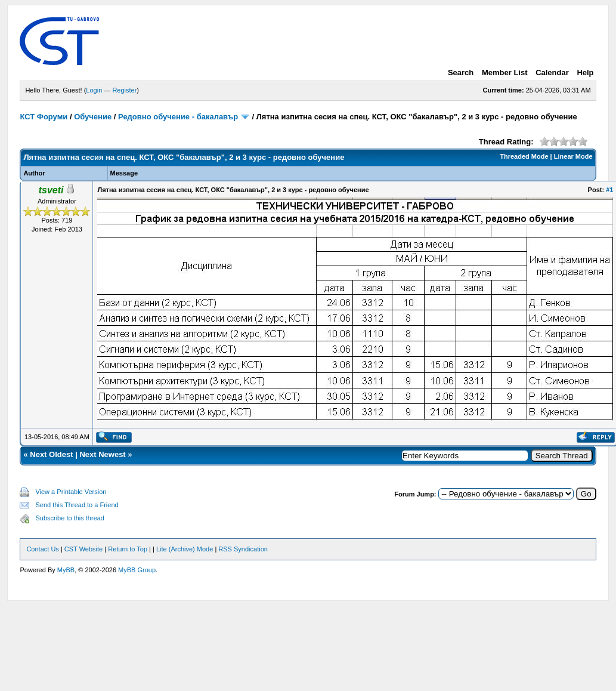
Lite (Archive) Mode (185, 549)
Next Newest (102, 454)
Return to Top (128, 549)
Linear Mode (573, 156)
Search (461, 73)
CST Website (83, 549)
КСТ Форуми (44, 117)
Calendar (552, 73)
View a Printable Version (71, 492)
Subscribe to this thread (70, 518)
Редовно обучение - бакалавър (178, 117)
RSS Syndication (243, 549)
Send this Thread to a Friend (77, 505)
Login (94, 90)
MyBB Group (137, 570)
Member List (505, 73)
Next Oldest (51, 454)
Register (124, 90)
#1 (609, 190)
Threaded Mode (524, 156)
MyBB (66, 570)
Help (585, 73)
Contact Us (42, 549)
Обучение (93, 117)
